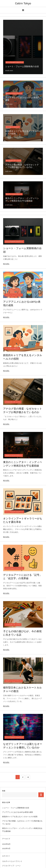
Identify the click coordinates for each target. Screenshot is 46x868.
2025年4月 (6, 848)
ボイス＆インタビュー (13, 127)
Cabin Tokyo (23, 3)
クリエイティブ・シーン (13, 161)
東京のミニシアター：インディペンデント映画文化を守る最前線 (22, 200)
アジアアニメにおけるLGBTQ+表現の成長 (18, 812)
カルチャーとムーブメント (14, 93)
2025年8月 (6, 844)
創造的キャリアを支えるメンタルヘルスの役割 (20, 817)
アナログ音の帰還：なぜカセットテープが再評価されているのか (22, 166)
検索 (4, 791)
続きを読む (6, 264)
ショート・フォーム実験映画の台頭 (22, 66)
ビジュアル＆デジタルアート (15, 62)
